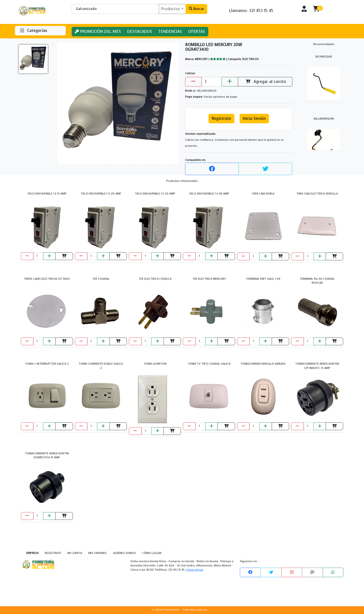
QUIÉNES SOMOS (124, 553)
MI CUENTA (75, 553)
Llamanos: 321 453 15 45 (251, 11)
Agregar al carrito (265, 82)
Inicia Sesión (254, 118)
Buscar (196, 9)
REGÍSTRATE (53, 553)
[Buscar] (115, 9)
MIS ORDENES (98, 553)
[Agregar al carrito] (64, 256)
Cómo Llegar (195, 570)
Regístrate (221, 118)
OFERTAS (197, 32)
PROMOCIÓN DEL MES (98, 32)
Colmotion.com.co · (195, 610)
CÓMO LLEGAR (152, 553)
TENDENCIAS (170, 32)
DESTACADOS (140, 32)
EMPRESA (32, 553)
